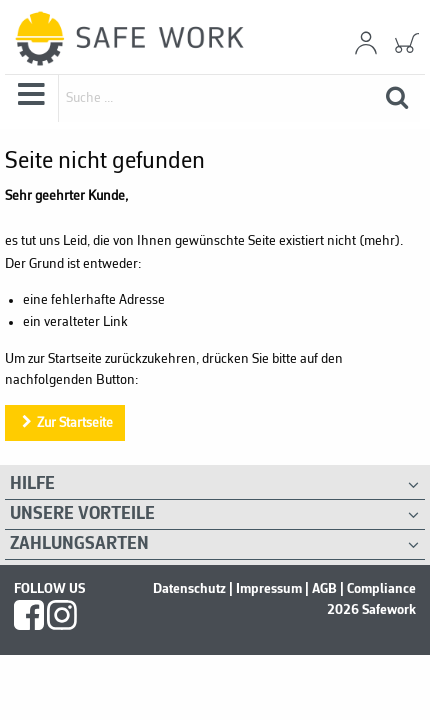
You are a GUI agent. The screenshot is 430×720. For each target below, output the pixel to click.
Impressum (269, 589)
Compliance (381, 589)
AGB (324, 589)
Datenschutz (189, 589)
